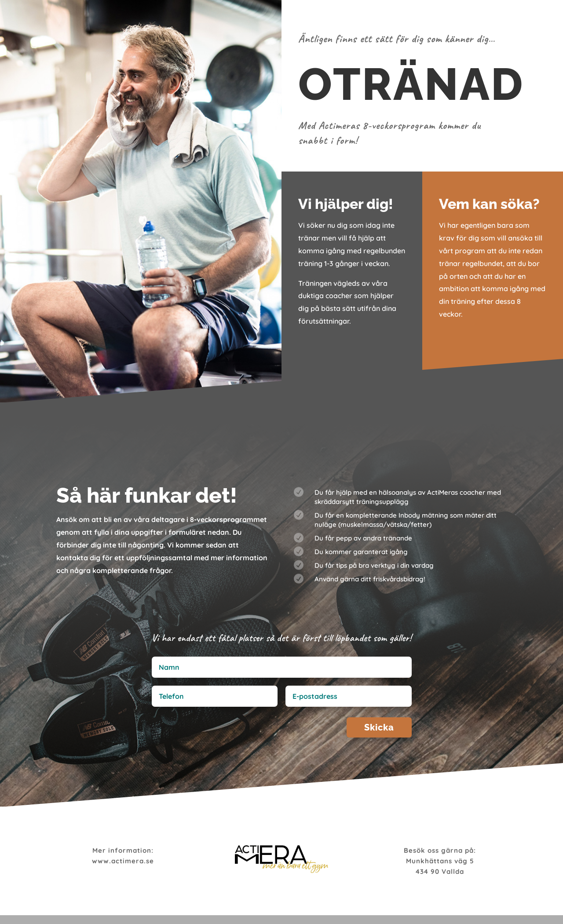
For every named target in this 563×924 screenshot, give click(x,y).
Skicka (388, 730)
